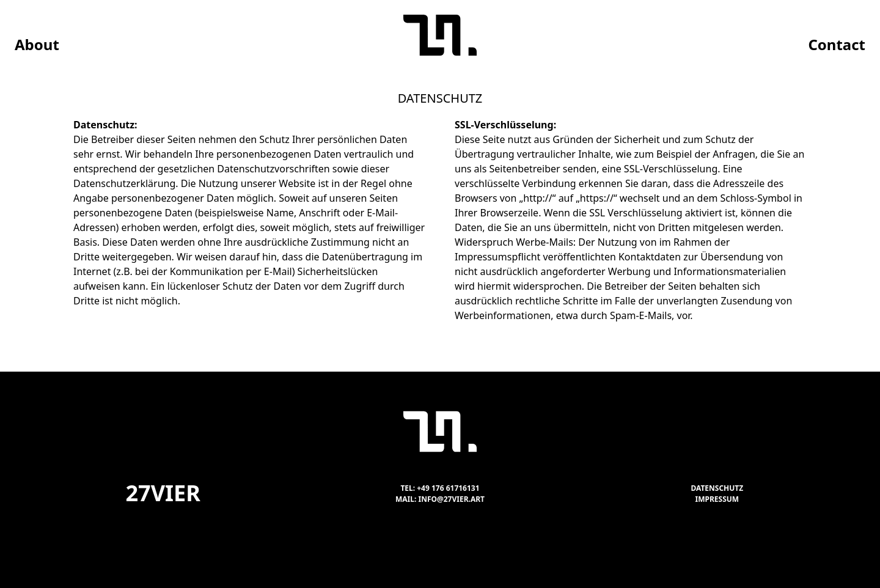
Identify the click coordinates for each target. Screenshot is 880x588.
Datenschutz (717, 488)
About (37, 44)
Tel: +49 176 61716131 (440, 488)
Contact (837, 44)
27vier (163, 493)
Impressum (717, 499)
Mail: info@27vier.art (440, 499)
